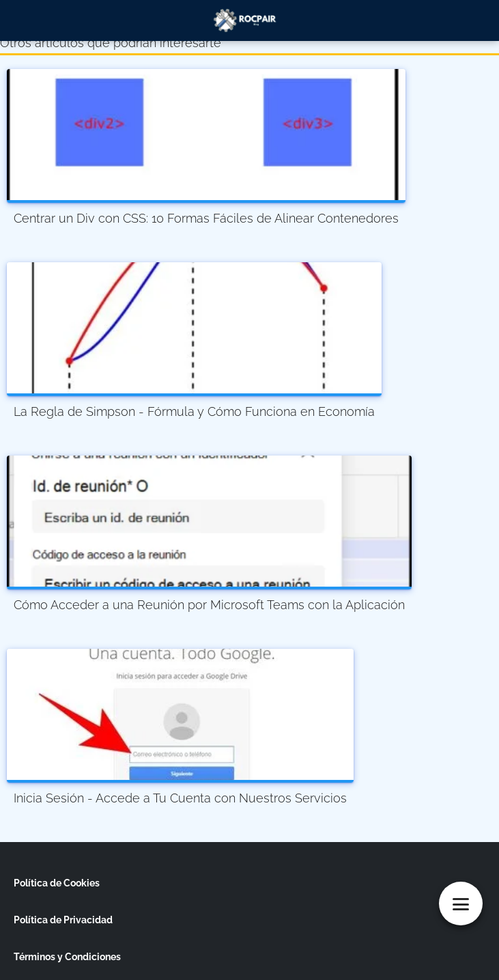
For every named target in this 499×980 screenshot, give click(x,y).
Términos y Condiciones (67, 957)
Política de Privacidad (63, 920)
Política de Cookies (57, 883)
